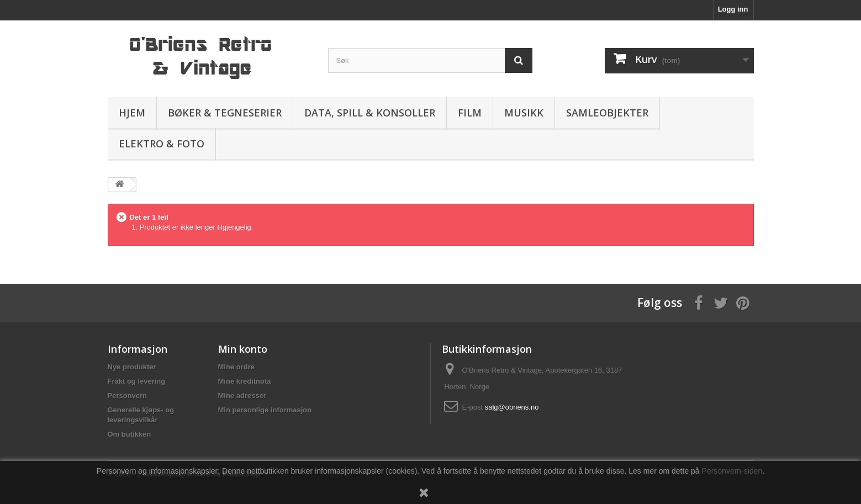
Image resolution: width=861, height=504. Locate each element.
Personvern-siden (732, 471)
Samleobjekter (607, 113)
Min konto (243, 349)
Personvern (128, 396)
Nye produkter (132, 367)
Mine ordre (236, 367)
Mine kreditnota (245, 381)
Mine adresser (242, 396)
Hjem (132, 113)
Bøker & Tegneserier (225, 113)
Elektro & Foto (162, 144)
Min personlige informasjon (265, 410)
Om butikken (130, 434)
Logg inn (733, 9)
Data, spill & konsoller (370, 113)
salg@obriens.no (512, 407)
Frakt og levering (137, 381)
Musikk (524, 113)
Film (470, 113)
